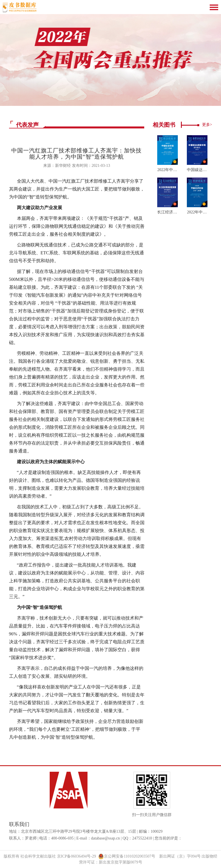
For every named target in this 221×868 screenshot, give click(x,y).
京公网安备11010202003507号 (127, 856)
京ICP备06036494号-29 (76, 856)
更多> (207, 125)
